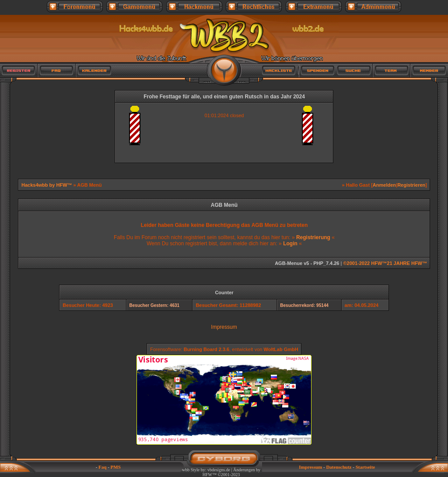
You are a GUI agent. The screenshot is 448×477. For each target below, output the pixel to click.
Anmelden (384, 185)
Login (290, 244)
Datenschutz (339, 467)
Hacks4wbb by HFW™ (47, 185)
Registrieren (411, 185)
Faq (102, 467)
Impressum (224, 327)
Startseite (366, 467)
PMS (116, 467)
